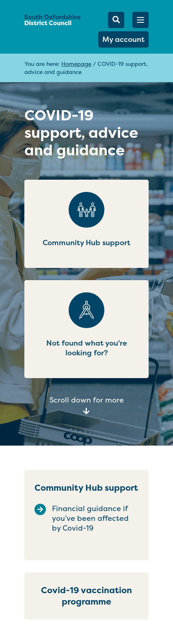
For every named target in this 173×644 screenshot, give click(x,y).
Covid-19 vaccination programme (86, 596)
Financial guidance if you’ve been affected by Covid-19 (90, 518)
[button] (141, 20)
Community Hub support (86, 488)
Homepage (76, 64)
